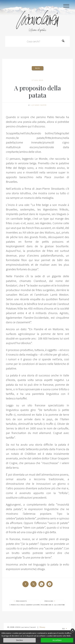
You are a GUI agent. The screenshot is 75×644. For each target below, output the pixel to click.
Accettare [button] (57, 640)
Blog (37, 68)
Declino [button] (20, 640)
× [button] (72, 630)
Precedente (25, 603)
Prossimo (53, 603)
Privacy (42, 627)
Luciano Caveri (39, 105)
